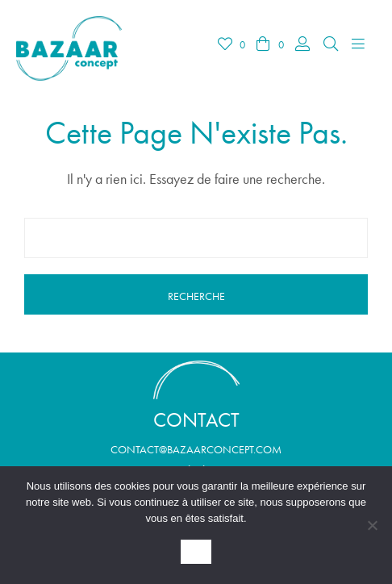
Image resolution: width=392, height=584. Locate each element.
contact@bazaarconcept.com (196, 449)
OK (196, 552)
